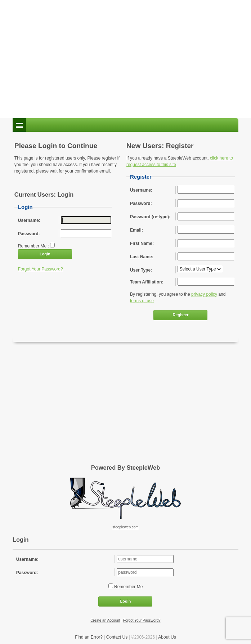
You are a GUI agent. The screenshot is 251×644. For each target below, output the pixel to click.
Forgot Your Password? (41, 269)
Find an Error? (89, 637)
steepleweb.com (125, 527)
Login (45, 254)
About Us (167, 637)
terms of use (142, 301)
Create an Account (105, 620)
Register (180, 315)
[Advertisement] (125, 61)
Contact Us (117, 637)
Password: (27, 573)
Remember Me (128, 587)
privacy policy (204, 294)
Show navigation (19, 125)
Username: (27, 559)
